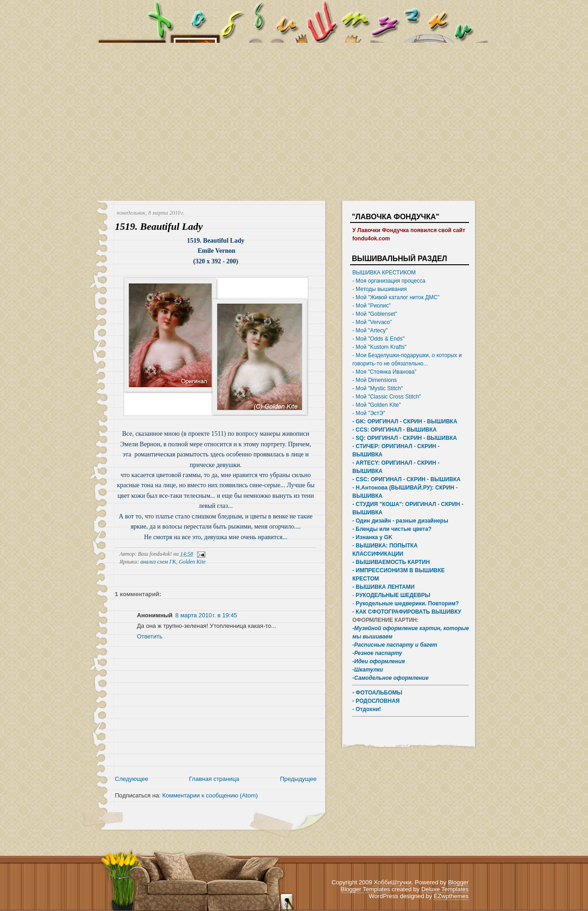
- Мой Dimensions (375, 380)
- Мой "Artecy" (370, 330)
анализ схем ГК (158, 562)
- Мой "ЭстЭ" (369, 413)
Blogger (458, 882)
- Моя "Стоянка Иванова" (384, 372)
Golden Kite (192, 562)
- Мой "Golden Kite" (376, 405)
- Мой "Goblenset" (375, 314)
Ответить (150, 636)
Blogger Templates (365, 889)
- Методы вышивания (380, 289)
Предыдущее (298, 779)
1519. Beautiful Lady (159, 226)
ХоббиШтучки (393, 882)
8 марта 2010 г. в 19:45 (206, 615)
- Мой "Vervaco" (372, 322)
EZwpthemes (451, 896)
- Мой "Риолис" (372, 306)
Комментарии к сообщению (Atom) (210, 795)
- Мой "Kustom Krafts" (379, 347)
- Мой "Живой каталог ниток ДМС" (396, 297)
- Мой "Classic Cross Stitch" (387, 397)
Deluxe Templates (445, 889)
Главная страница (214, 779)
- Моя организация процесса (389, 281)
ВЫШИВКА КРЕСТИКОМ (384, 273)
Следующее (132, 779)
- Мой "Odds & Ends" (378, 339)
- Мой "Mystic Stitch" (378, 388)
